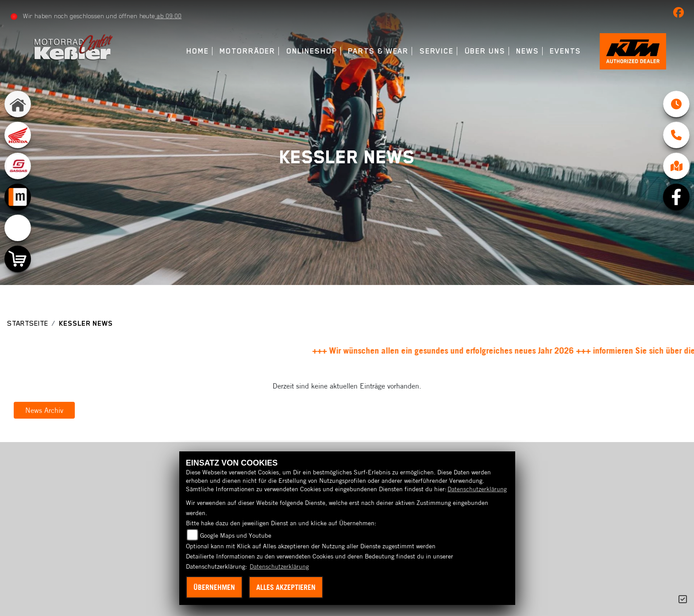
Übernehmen (214, 587)
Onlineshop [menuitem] (312, 51)
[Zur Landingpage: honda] (18, 135)
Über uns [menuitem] (485, 51)
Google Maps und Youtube (236, 535)
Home (198, 51)
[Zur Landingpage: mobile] (18, 197)
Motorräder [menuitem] (247, 51)
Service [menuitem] (437, 51)
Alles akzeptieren (286, 587)
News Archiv (44, 410)
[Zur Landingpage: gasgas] (18, 166)
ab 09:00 (168, 16)
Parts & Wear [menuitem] (378, 51)
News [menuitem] (528, 51)
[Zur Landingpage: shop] (18, 259)
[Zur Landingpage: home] (18, 104)
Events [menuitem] (565, 51)
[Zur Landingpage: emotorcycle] (18, 228)
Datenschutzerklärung (477, 489)
